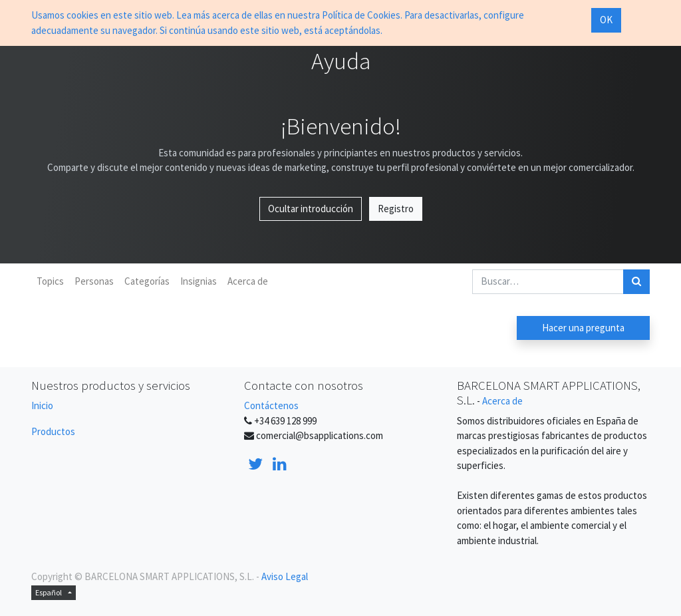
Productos (53, 431)
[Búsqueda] (636, 282)
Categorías (147, 281)
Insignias (199, 281)
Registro (396, 209)
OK (606, 20)
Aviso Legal (285, 576)
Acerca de (248, 281)
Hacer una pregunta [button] (583, 328)
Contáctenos (271, 405)
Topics (50, 281)
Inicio (42, 405)
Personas (94, 281)
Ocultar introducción (311, 209)
